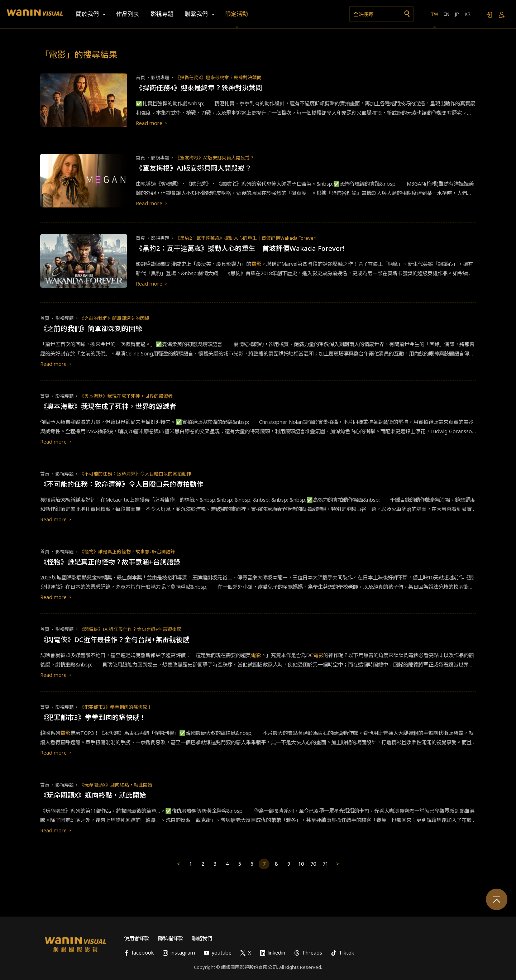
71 (325, 864)
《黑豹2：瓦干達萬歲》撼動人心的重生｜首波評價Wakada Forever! (246, 238)
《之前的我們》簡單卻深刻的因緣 (114, 318)
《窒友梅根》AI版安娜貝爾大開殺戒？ (215, 158)
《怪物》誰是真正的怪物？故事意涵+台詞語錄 (127, 551)
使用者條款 (137, 938)
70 (313, 864)
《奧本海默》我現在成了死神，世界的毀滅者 (126, 396)
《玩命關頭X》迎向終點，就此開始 (116, 785)
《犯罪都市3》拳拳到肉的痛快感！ (116, 707)
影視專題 (160, 77)
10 (301, 864)
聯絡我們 (202, 938)
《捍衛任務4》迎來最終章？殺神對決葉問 (218, 77)
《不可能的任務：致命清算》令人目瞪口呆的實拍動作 (135, 474)
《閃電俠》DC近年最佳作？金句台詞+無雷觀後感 (130, 629)
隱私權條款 (171, 938)
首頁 (140, 77)
